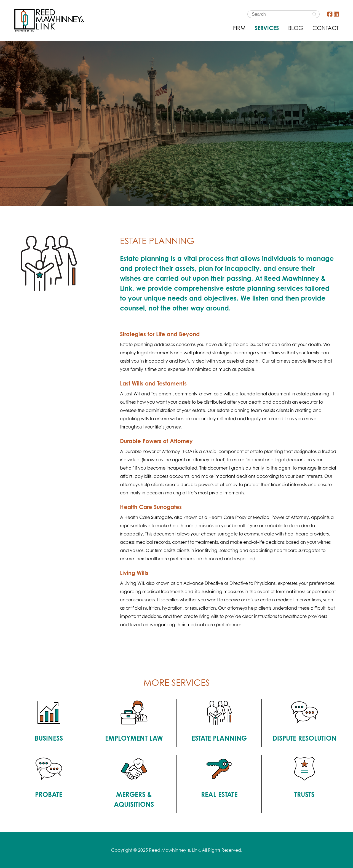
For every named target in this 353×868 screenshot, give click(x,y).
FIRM (239, 28)
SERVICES (267, 28)
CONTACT (326, 28)
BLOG (296, 28)
